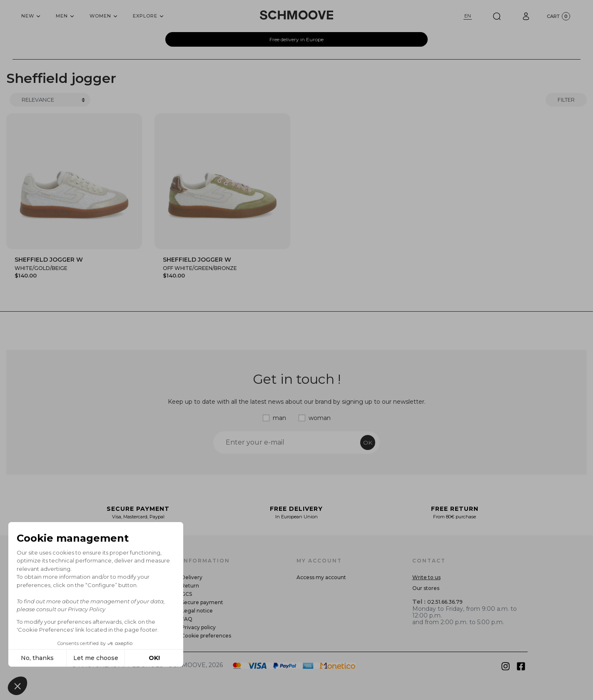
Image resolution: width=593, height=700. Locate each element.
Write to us (426, 577)
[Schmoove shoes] (296, 15)
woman (320, 418)
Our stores (426, 588)
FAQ (187, 619)
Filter (566, 100)
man (279, 418)
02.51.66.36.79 (445, 602)
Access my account (321, 577)
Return (190, 586)
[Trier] (50, 100)
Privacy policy (198, 627)
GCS (187, 594)
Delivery (192, 577)
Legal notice (197, 611)
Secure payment (202, 602)
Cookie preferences (206, 636)
